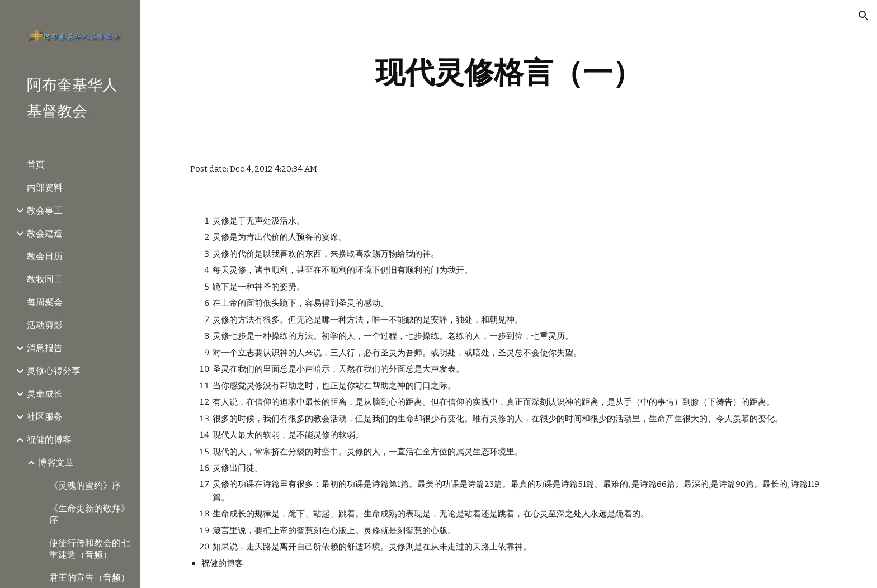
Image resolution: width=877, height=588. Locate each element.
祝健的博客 (222, 563)
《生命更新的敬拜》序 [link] (89, 514)
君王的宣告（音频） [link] (89, 578)
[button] (864, 16)
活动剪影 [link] (45, 325)
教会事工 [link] (45, 210)
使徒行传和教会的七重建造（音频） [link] (89, 549)
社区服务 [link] (45, 417)
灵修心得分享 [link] (54, 371)
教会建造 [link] (45, 233)
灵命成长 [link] (45, 394)
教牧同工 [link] (45, 279)
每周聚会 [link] (45, 302)
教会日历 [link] (45, 256)
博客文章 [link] (56, 463)
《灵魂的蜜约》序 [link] (85, 485)
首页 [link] (36, 165)
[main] (508, 72)
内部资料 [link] (45, 188)
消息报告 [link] (45, 348)
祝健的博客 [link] (49, 440)
